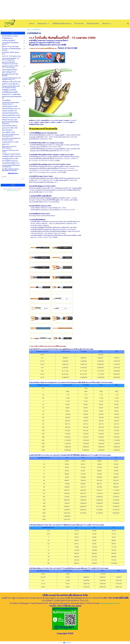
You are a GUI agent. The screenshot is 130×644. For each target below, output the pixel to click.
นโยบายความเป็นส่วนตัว (11, 191)
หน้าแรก (29, 30)
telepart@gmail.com (110, 603)
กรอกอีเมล (4, 177)
